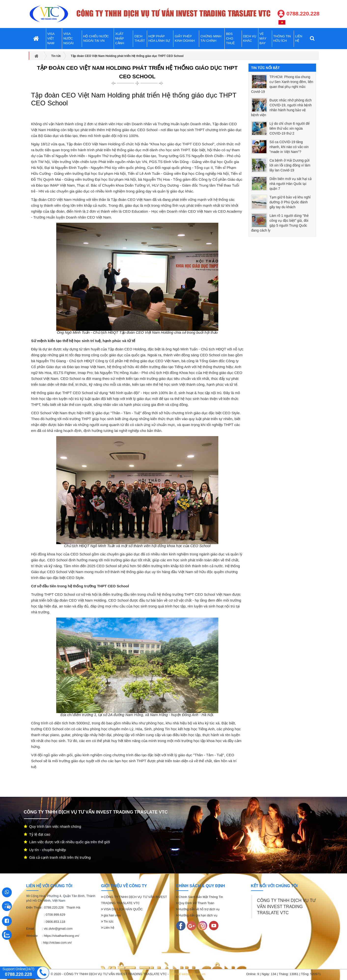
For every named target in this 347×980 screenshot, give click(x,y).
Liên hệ (108, 928)
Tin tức (107, 921)
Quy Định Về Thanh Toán (195, 903)
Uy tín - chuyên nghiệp (45, 850)
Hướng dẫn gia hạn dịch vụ (197, 915)
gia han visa (111, 915)
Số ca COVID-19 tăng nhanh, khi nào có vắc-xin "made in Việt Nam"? (289, 147)
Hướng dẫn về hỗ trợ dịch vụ (198, 909)
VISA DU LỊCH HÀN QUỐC (122, 909)
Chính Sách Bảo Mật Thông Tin (200, 897)
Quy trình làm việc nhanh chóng (53, 826)
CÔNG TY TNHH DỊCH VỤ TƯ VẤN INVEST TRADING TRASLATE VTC (287, 907)
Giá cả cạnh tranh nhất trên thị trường (57, 857)
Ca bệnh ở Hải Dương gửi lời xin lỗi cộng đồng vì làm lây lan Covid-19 (290, 165)
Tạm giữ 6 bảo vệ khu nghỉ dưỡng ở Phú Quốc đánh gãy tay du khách (290, 202)
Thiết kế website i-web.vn (187, 974)
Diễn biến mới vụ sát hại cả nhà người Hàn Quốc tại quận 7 (291, 184)
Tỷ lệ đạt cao (37, 834)
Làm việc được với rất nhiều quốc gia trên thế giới (67, 842)
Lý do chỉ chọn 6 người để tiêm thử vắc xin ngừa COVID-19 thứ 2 (290, 128)
